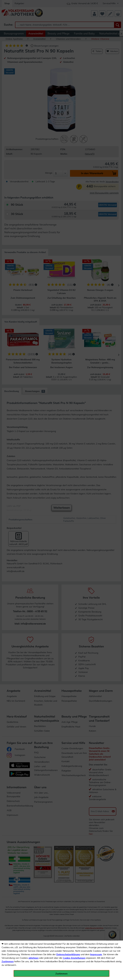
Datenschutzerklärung (68, 955)
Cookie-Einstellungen (74, 958)
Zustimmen (8, 962)
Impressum (96, 955)
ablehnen (33, 958)
